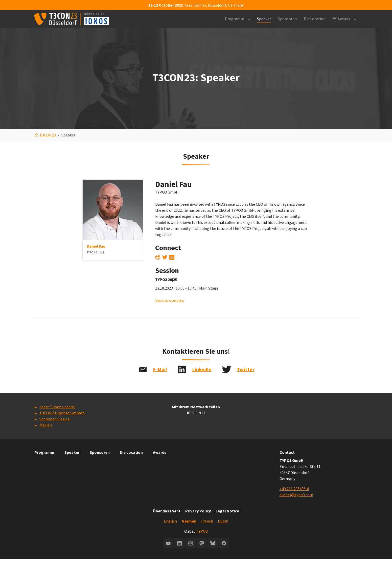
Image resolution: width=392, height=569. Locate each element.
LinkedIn (202, 379)
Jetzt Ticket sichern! (57, 417)
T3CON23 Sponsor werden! (62, 423)
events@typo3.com (296, 505)
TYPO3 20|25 (166, 289)
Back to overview (170, 310)
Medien (46, 435)
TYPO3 (202, 541)
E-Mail (160, 379)
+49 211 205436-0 (294, 499)
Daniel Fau (96, 256)
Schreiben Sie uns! (55, 429)
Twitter (246, 379)
